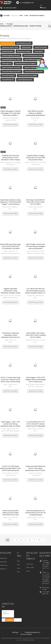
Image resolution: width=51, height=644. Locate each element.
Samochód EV (39, 51)
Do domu (5, 16)
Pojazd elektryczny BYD (24, 43)
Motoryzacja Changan (24, 51)
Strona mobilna (26, 634)
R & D (28, 571)
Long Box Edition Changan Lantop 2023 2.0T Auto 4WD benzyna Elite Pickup (36, 158)
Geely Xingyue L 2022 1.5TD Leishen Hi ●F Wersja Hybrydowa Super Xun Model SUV (10, 425)
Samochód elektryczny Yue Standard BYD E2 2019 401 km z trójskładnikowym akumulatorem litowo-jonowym (35, 515)
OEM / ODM (30, 567)
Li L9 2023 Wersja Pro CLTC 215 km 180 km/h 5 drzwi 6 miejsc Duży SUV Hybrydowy (36, 424)
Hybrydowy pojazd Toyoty (10, 47)
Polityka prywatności (32, 632)
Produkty (15, 16)
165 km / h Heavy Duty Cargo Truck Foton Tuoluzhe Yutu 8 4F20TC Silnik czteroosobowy (11, 379)
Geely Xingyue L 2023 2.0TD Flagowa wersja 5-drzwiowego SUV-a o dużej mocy (36, 379)
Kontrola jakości (6, 26)
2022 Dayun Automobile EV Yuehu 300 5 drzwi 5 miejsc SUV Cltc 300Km (36, 202)
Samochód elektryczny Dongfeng (25, 63)
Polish (44, 8)
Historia (19, 565)
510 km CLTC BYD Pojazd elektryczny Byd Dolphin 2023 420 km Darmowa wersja (10, 468)
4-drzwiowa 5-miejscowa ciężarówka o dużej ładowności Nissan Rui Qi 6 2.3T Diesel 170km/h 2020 (11, 336)
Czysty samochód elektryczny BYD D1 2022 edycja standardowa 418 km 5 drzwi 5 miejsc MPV (35, 469)
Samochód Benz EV (8, 80)
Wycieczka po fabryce (37, 16)
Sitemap (15, 632)
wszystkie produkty (7, 43)
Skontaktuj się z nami (21, 26)
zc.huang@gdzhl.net (27, 3)
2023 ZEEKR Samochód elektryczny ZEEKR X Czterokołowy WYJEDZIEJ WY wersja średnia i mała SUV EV (35, 114)
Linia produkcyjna (32, 564)
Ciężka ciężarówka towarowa (11, 68)
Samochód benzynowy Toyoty (33, 55)
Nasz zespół (21, 572)
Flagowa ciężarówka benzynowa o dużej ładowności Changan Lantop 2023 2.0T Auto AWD (10, 292)
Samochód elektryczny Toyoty (11, 59)
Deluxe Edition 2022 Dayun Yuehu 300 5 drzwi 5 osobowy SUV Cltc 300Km (35, 335)
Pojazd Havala (26, 47)
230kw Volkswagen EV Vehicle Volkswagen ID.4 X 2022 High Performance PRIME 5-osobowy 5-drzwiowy (11, 114)
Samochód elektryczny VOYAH (11, 72)
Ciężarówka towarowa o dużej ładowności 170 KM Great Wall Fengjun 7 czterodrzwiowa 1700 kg (10, 203)
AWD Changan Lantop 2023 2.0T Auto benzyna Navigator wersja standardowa (35, 246)
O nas (26, 16)
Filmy (21, 16)
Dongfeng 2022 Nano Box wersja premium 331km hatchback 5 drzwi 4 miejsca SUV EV (10, 159)
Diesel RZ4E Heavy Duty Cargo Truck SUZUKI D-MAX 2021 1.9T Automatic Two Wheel (10, 246)
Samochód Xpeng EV (8, 76)
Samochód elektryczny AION (34, 72)
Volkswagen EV (7, 63)
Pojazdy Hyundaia (8, 51)
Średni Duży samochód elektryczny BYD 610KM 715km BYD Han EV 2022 (11, 513)
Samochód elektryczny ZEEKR (28, 76)
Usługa (19, 568)
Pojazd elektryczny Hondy (33, 59)
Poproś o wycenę (35, 26)
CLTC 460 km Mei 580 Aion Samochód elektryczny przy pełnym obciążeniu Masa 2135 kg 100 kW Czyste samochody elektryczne (36, 293)
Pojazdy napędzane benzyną (11, 55)
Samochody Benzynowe (25, 80)
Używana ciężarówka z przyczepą (35, 68)
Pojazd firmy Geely (41, 47)
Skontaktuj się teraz (10, 125)
